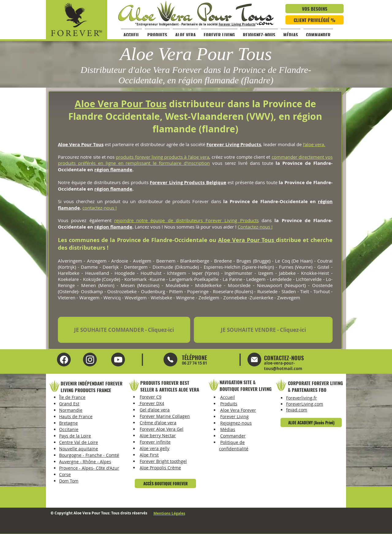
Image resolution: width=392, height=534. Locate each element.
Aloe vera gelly (155, 448)
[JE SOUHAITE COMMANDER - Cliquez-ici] (124, 330)
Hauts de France (76, 417)
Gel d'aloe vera (155, 410)
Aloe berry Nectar (158, 436)
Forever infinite (155, 442)
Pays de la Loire (75, 436)
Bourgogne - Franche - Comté (89, 455)
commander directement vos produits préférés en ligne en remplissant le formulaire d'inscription (195, 160)
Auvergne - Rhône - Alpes (85, 462)
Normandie (71, 410)
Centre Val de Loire (79, 442)
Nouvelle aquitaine (79, 449)
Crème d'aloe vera (158, 423)
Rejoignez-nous (236, 423)
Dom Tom (69, 481)
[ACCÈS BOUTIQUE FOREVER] (165, 483)
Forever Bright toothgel (163, 461)
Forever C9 (151, 397)
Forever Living (234, 417)
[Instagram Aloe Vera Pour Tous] (118, 360)
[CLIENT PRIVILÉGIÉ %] (315, 20)
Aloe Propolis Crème (160, 468)
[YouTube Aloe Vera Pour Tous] (90, 360)
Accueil (228, 397)
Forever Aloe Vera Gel (162, 429)
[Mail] (170, 360)
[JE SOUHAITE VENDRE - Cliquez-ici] (263, 330)
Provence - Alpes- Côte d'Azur (89, 468)
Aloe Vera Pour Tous (121, 104)
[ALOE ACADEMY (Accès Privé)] (311, 422)
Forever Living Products (237, 24)
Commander (233, 436)
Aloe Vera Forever (238, 410)
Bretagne (68, 423)
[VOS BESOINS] (315, 9)
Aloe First (149, 455)
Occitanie (69, 429)
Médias (228, 429)
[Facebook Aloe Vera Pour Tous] (64, 360)
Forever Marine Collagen (165, 416)
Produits (229, 404)
